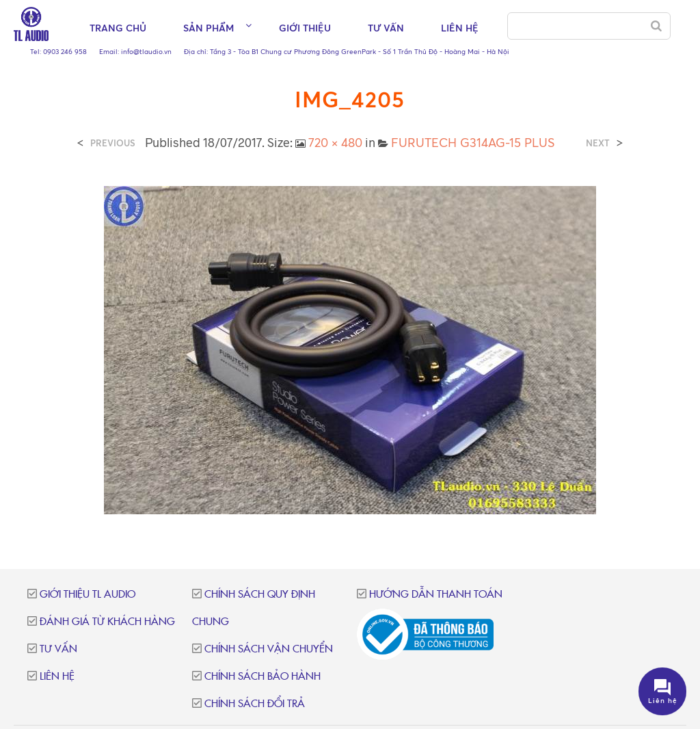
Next (598, 143)
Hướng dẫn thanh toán (436, 595)
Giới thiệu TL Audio (87, 595)
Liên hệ (460, 28)
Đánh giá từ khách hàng (107, 622)
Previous (113, 143)
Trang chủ (118, 28)
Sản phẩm (208, 28)
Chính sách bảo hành (262, 677)
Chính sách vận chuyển (269, 649)
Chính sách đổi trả (255, 704)
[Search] (656, 26)
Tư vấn (386, 28)
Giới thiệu (305, 28)
